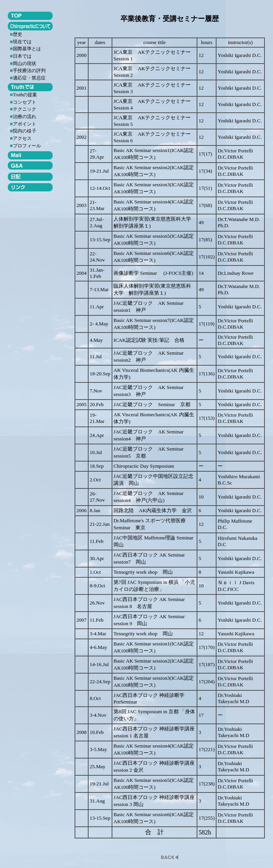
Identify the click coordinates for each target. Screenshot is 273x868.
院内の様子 (25, 131)
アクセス (22, 138)
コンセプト (25, 102)
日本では (22, 56)
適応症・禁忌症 (29, 78)
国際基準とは (27, 49)
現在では (22, 42)
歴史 (18, 34)
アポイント (25, 124)
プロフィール (27, 146)
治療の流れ (25, 117)
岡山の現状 (25, 64)
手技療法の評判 (29, 71)
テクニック (25, 109)
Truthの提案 (25, 95)
